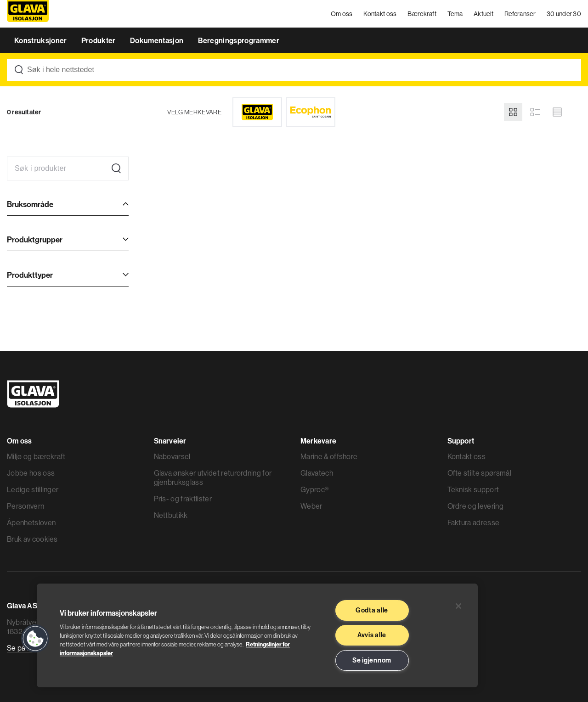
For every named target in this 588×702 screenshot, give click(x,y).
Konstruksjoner (41, 40)
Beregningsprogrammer (239, 40)
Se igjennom (372, 660)
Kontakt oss (380, 14)
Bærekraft (422, 14)
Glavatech (317, 473)
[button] (35, 639)
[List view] (535, 112)
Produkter (99, 40)
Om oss (342, 14)
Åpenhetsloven (31, 522)
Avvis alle (372, 635)
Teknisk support (473, 489)
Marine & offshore (329, 456)
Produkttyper (30, 275)
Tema (455, 14)
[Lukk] (458, 606)
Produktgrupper (35, 239)
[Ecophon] (311, 112)
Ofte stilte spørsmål (479, 473)
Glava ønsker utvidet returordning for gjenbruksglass (213, 477)
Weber (311, 506)
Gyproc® (314, 489)
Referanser (520, 14)
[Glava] (257, 112)
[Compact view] (557, 112)
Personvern (25, 506)
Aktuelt (483, 14)
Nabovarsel (172, 456)
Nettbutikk (171, 515)
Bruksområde (30, 204)
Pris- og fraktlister (183, 499)
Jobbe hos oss (31, 473)
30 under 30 (564, 14)
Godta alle (372, 610)
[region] (257, 635)
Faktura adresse (474, 522)
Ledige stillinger (33, 489)
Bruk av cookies (32, 539)
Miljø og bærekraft (36, 456)
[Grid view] (513, 112)
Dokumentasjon (157, 40)
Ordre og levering (475, 506)
